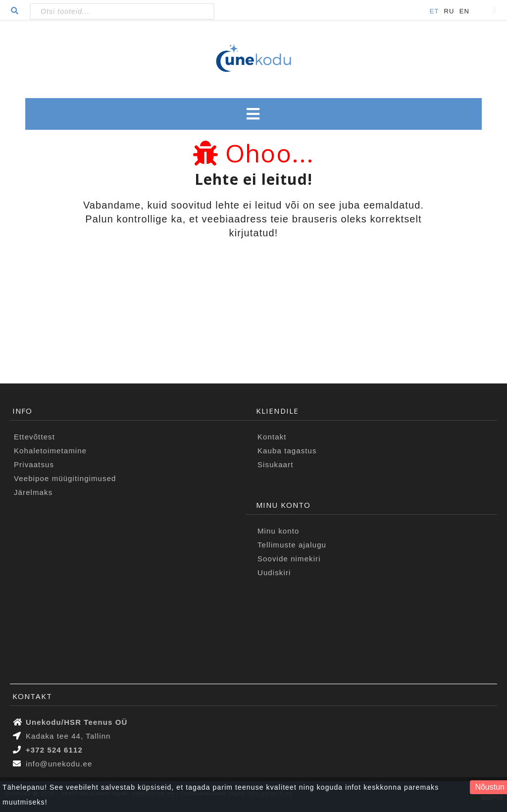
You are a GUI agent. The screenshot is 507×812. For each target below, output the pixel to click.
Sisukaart (275, 464)
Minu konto (278, 531)
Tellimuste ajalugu (292, 545)
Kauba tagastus (287, 451)
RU (449, 11)
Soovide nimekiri (289, 559)
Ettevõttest (34, 437)
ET (434, 11)
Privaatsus (34, 464)
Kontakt (272, 437)
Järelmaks (33, 492)
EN (464, 11)
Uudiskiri (274, 572)
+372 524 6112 (54, 750)
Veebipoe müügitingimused (65, 478)
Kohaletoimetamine (50, 451)
